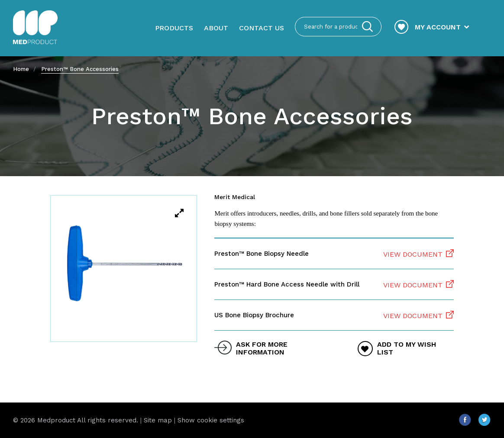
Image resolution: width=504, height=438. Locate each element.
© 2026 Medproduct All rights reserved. (76, 420)
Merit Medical (235, 197)
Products (174, 28)
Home (21, 69)
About (216, 28)
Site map (158, 420)
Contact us (262, 28)
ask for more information (262, 348)
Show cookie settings (211, 420)
